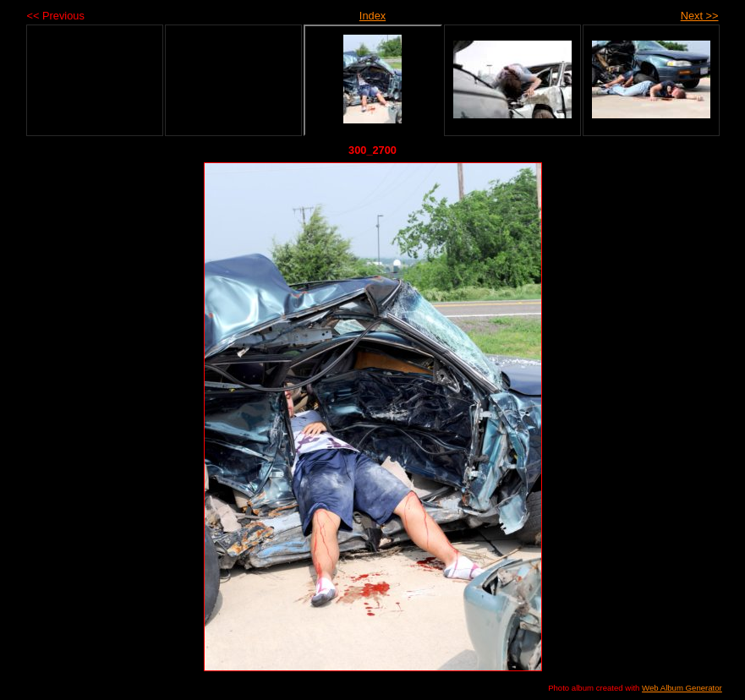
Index (372, 16)
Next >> (700, 16)
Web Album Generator (682, 688)
